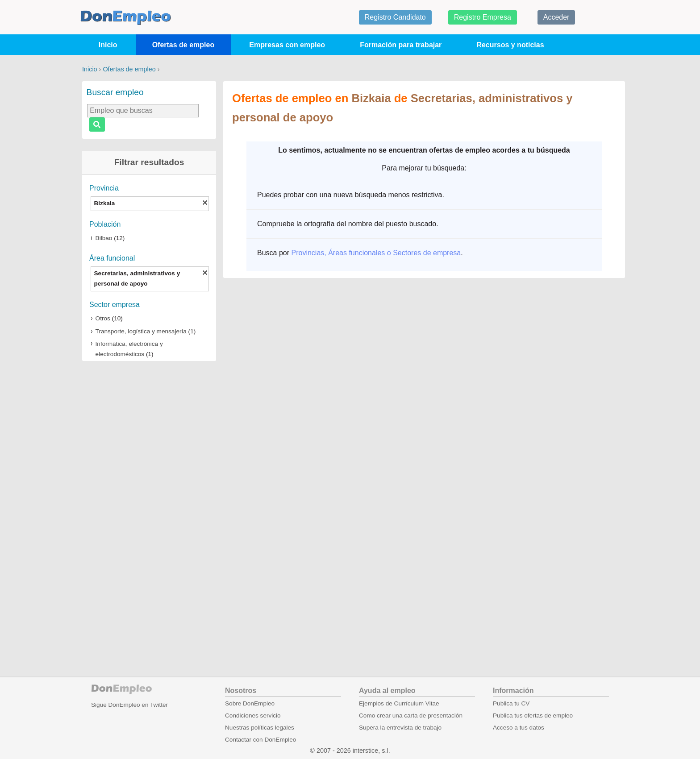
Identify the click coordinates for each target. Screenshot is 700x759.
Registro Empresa (483, 17)
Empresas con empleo (287, 45)
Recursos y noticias (510, 45)
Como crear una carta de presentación (411, 715)
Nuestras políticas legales (260, 728)
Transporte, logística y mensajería (141, 331)
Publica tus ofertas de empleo (533, 715)
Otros (103, 318)
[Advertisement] (149, 507)
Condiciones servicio (253, 715)
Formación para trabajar (401, 45)
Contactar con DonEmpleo (260, 740)
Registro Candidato (395, 17)
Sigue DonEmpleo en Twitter (129, 705)
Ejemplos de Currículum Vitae (399, 703)
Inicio (108, 45)
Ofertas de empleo (183, 45)
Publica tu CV (511, 703)
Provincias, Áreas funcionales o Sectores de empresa (376, 253)
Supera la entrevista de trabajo (400, 728)
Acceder (556, 17)
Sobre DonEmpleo (250, 703)
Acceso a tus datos (519, 728)
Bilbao (104, 238)
